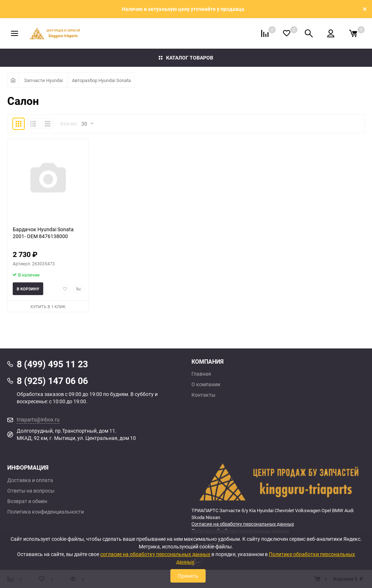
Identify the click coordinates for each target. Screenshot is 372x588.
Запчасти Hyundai (43, 80)
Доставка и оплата (30, 480)
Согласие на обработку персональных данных (243, 524)
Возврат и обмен (27, 501)
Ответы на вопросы (31, 491)
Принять (188, 576)
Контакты (203, 395)
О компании (206, 384)
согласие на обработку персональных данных (155, 554)
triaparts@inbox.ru (38, 419)
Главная (201, 374)
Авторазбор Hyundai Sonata (101, 80)
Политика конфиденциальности (46, 512)
